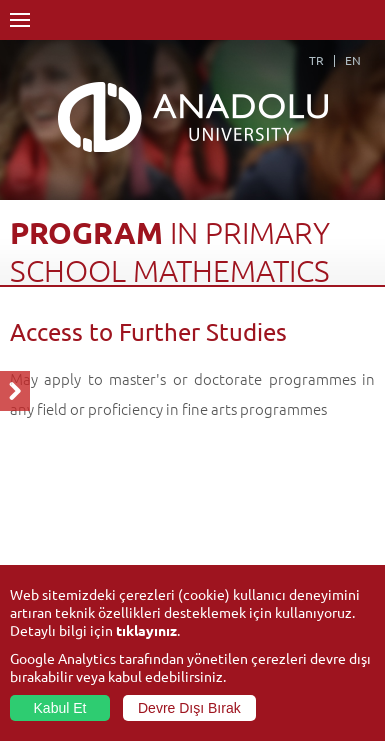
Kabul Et (60, 708)
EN (353, 60)
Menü (20, 20)
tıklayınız (146, 630)
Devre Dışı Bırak (189, 708)
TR (316, 60)
